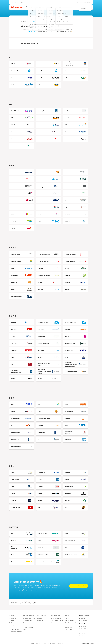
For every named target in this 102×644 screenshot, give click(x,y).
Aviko (51, 85)
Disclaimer (60, 641)
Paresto (80, 403)
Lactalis (23, 335)
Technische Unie (80, 485)
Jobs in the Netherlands (15, 629)
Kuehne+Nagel (51, 328)
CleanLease (80, 132)
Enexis (23, 213)
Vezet (80, 532)
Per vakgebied (13, 623)
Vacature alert (27, 623)
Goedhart (51, 267)
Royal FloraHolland (23, 445)
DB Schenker (23, 178)
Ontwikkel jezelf (42, 7)
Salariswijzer (26, 627)
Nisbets (23, 377)
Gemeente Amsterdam (80, 253)
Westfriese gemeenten (80, 553)
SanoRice (80, 471)
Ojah (51, 403)
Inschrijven (40, 618)
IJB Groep (51, 288)
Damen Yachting (80, 171)
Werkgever (21, 2)
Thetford (51, 492)
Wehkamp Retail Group (51, 553)
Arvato (23, 85)
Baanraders (26, 620)
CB (51, 125)
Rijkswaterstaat (23, 438)
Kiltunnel (23, 321)
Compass (80, 139)
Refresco (51, 424)
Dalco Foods (51, 171)
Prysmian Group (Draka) (51, 417)
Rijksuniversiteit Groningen (80, 431)
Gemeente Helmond (80, 260)
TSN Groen (80, 499)
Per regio (12, 618)
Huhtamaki (80, 281)
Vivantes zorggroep (80, 539)
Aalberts (23, 64)
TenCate (23, 492)
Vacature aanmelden (56, 616)
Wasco (80, 546)
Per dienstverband (14, 627)
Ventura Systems (51, 532)
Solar (23, 485)
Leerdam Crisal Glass (51, 342)
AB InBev (51, 64)
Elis (51, 206)
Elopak (80, 206)
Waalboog (51, 546)
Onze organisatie (69, 618)
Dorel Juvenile (51, 192)
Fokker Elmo (80, 220)
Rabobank (80, 417)
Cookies (44, 641)
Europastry (80, 213)
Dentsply (23, 185)
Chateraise (51, 132)
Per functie (12, 620)
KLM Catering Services (80, 321)
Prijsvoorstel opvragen (57, 618)
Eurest (51, 213)
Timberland (80, 492)
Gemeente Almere (23, 253)
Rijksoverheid (51, 431)
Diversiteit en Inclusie (71, 620)
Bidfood (23, 118)
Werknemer (14, 2)
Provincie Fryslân (23, 417)
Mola (23, 363)
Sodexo (80, 478)
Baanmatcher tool (28, 618)
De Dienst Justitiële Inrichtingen (51, 185)
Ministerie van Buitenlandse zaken (23, 370)
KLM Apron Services (51, 321)
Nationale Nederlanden (80, 370)
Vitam (51, 539)
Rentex (80, 424)
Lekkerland (23, 342)
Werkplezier (52, 7)
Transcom (23, 499)
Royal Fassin (80, 438)
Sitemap (32, 641)
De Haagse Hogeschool (51, 274)
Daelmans (23, 171)
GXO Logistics (23, 274)
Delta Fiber (51, 178)
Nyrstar (51, 377)
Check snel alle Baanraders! (79, 584)
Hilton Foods (23, 281)
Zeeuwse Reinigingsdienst (51, 560)
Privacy (38, 641)
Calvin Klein (23, 125)
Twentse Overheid (23, 506)
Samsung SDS (51, 471)
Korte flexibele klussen (29, 616)
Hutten (23, 288)
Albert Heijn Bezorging (23, 71)
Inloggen (39, 616)
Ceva (23, 132)
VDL (23, 532)
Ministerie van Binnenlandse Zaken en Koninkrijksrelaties (80, 363)
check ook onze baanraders (29, 31)
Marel (23, 356)
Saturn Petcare (23, 478)
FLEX (51, 220)
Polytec (23, 410)
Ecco (23, 206)
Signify (51, 478)
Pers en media (69, 627)
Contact (59, 7)
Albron (80, 71)
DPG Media (23, 192)
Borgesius (80, 118)
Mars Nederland (80, 349)
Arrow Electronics (51, 78)
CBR (80, 125)
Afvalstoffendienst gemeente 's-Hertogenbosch (80, 64)
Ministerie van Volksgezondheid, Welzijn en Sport (51, 370)
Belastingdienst (51, 111)
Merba (80, 356)
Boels (51, 118)
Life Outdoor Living (80, 342)
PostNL (51, 410)
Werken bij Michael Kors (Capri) (51, 363)
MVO (66, 623)
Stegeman (51, 485)
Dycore (80, 199)
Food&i (23, 227)
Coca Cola (51, 139)
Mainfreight (51, 349)
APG (23, 78)
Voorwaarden (52, 641)
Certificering (68, 625)
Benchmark (80, 111)
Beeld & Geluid (23, 111)
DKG (80, 185)
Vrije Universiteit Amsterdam (23, 546)
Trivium (51, 499)
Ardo (80, 78)
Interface (80, 288)
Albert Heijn (51, 71)
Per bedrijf (12, 625)
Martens (51, 356)
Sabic (23, 471)
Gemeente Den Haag (23, 260)
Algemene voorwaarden (57, 620)
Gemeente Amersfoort (51, 253)
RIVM (51, 438)
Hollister (51, 281)
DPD (23, 199)
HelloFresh (80, 274)
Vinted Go (23, 539)
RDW (23, 424)
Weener (23, 553)
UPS (80, 506)
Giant (23, 267)
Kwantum (80, 328)
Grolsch (80, 267)
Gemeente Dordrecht (51, 260)
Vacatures (32, 7)
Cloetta (23, 139)
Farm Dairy (23, 220)
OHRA (23, 403)
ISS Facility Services (23, 295)
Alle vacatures (13, 616)
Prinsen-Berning (80, 410)
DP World (80, 192)
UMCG (51, 506)
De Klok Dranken (80, 178)
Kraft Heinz (23, 328)
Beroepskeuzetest (28, 625)
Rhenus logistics (23, 431)
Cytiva (23, 146)
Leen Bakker (80, 335)
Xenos (23, 560)
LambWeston (51, 335)
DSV (51, 199)
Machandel (23, 349)
